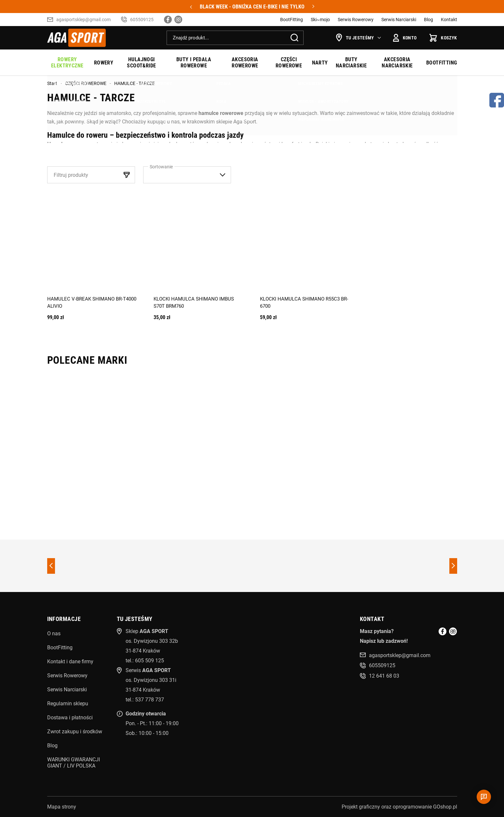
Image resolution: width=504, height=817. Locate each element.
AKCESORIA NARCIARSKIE (397, 63)
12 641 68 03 (384, 676)
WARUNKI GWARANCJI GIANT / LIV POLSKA (74, 763)
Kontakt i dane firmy (70, 662)
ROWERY (104, 63)
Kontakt (449, 20)
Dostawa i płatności (70, 718)
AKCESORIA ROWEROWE (245, 63)
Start (52, 83)
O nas (54, 634)
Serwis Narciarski (399, 20)
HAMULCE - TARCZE (135, 83)
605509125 (142, 20)
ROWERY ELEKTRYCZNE (67, 63)
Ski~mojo (320, 20)
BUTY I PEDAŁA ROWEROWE (194, 63)
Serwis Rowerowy (356, 20)
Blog (429, 20)
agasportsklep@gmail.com (83, 20)
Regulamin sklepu (68, 704)
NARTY (320, 63)
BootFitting (292, 20)
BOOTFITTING (442, 63)
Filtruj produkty (71, 175)
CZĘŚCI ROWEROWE (289, 63)
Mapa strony (62, 807)
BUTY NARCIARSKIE (351, 63)
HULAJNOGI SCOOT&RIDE (141, 63)
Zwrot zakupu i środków (75, 732)
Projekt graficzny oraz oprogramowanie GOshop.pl (399, 807)
